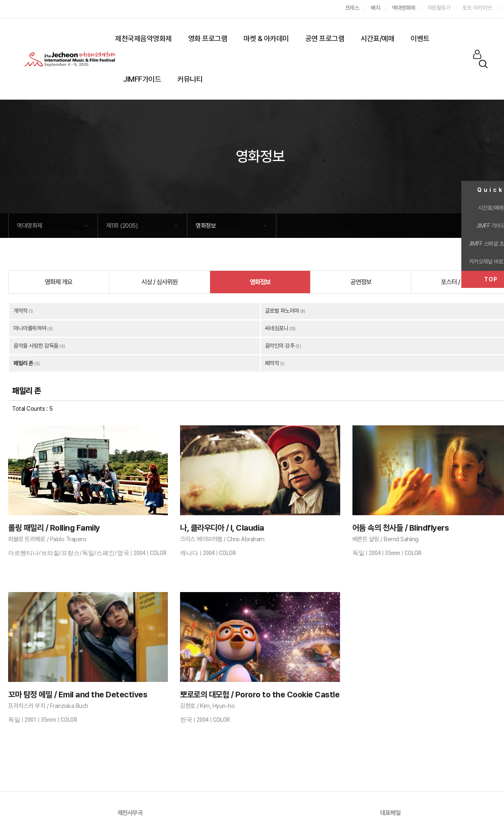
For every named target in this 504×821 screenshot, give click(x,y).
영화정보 (206, 226)
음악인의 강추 (280, 346)
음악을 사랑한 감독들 (36, 346)
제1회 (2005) (122, 226)
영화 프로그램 (208, 38)
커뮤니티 (190, 79)
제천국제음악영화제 (143, 38)
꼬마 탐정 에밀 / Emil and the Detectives (78, 695)
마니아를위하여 (30, 328)
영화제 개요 (59, 282)
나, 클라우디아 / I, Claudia (222, 528)
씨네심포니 (277, 328)
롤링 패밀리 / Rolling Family (54, 528)
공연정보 (361, 282)
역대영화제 (29, 226)
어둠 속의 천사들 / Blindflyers (401, 528)
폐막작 (272, 363)
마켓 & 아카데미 (266, 38)
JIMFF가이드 (142, 79)
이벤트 (420, 38)
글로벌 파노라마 (282, 311)
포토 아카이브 (477, 8)
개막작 (21, 311)
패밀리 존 (23, 363)
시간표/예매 (377, 38)
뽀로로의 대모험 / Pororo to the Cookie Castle (260, 695)
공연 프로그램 (325, 38)
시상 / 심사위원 (160, 282)
